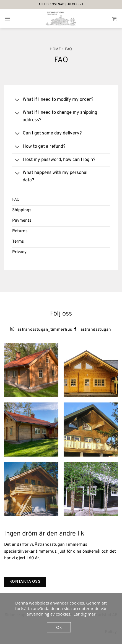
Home (55, 49)
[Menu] (7, 18)
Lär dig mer (85, 614)
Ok (59, 627)
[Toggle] (17, 100)
